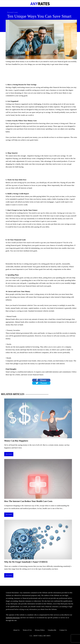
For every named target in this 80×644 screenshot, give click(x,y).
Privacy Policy (40, 630)
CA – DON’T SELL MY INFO (40, 636)
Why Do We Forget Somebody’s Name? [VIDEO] (26, 562)
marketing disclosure (13, 618)
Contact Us (63, 630)
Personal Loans (12, 12)
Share (41, 380)
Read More (9, 454)
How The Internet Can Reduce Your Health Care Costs (28, 501)
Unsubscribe (52, 630)
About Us (16, 630)
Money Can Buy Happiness (16, 441)
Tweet (41, 383)
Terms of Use (27, 630)
